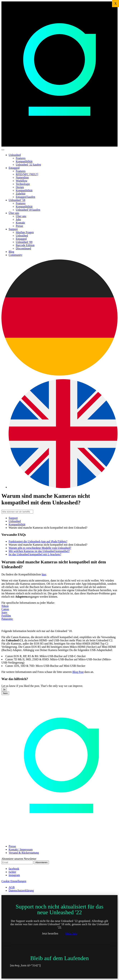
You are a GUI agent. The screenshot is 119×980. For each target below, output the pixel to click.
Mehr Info (71, 933)
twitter (12, 872)
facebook (14, 869)
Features (21, 158)
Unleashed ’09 (24, 242)
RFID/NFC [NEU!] (27, 174)
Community (15, 255)
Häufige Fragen (25, 232)
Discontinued (23, 248)
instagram (14, 875)
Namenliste (22, 177)
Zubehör (21, 194)
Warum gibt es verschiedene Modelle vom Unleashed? (40, 548)
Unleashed (15, 155)
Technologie (23, 184)
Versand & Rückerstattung (24, 853)
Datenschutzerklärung (21, 890)
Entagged (14, 168)
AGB (12, 887)
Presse (19, 226)
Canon (5, 609)
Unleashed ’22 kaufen (28, 165)
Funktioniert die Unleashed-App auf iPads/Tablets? (38, 541)
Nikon (5, 606)
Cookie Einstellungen (14, 881)
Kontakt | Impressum (21, 849)
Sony (4, 612)
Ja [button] (4, 689)
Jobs (18, 219)
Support (13, 229)
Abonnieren (41, 862)
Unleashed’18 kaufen (28, 210)
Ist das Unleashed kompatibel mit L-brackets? (35, 554)
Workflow (22, 181)
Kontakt (20, 223)
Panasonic (7, 619)
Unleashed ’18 (17, 200)
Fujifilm (6, 616)
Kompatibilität (24, 161)
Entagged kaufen (25, 197)
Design (20, 187)
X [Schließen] (116, 4)
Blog (11, 252)
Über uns (14, 213)
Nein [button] (5, 693)
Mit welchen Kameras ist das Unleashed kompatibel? (39, 551)
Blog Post (78, 672)
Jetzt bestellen (50, 933)
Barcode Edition (25, 245)
